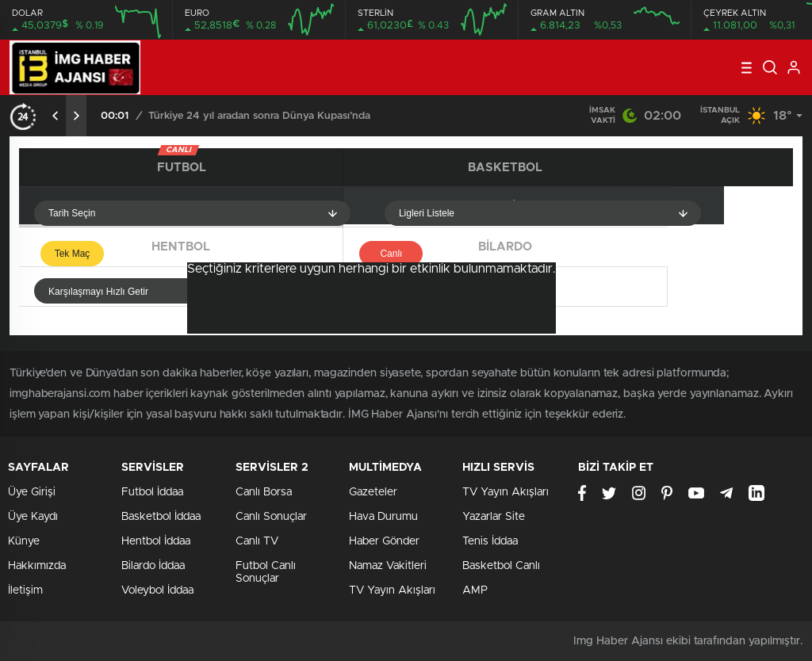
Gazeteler (373, 492)
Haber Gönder (384, 541)
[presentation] (56, 116)
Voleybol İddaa (157, 590)
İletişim (25, 590)
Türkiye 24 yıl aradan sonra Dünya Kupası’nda (259, 116)
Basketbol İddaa (161, 517)
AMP (475, 590)
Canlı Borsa (264, 492)
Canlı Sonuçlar (271, 517)
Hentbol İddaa (156, 541)
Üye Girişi (32, 492)
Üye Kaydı (33, 517)
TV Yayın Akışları (392, 590)
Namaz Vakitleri (388, 566)
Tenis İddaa (490, 541)
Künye (24, 541)
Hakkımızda (37, 566)
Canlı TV (257, 541)
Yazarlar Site (494, 517)
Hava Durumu (383, 517)
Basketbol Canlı (501, 566)
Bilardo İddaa (153, 566)
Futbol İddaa (152, 492)
